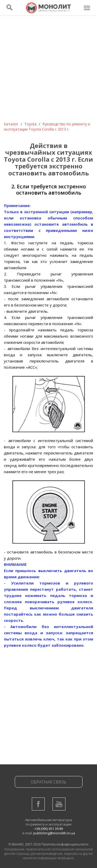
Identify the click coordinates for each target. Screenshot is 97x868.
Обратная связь (48, 782)
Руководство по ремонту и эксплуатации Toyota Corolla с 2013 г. (47, 127)
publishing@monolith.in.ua (54, 833)
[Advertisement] (48, 70)
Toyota (30, 124)
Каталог (11, 124)
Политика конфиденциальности (65, 844)
